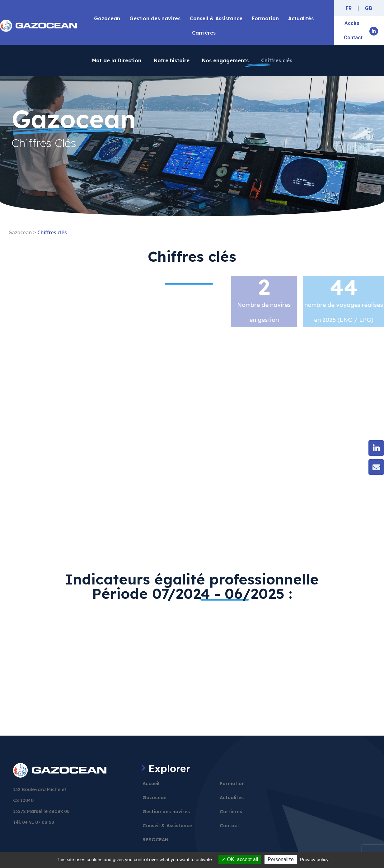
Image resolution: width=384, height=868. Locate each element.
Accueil (151, 783)
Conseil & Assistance (216, 18)
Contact (353, 38)
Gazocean (107, 18)
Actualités (301, 18)
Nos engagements (225, 60)
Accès (352, 23)
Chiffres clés (277, 60)
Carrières (204, 33)
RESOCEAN (156, 839)
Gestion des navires (155, 18)
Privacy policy (314, 859)
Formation (265, 18)
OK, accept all (240, 859)
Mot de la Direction (117, 60)
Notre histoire (172, 60)
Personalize (281, 859)
